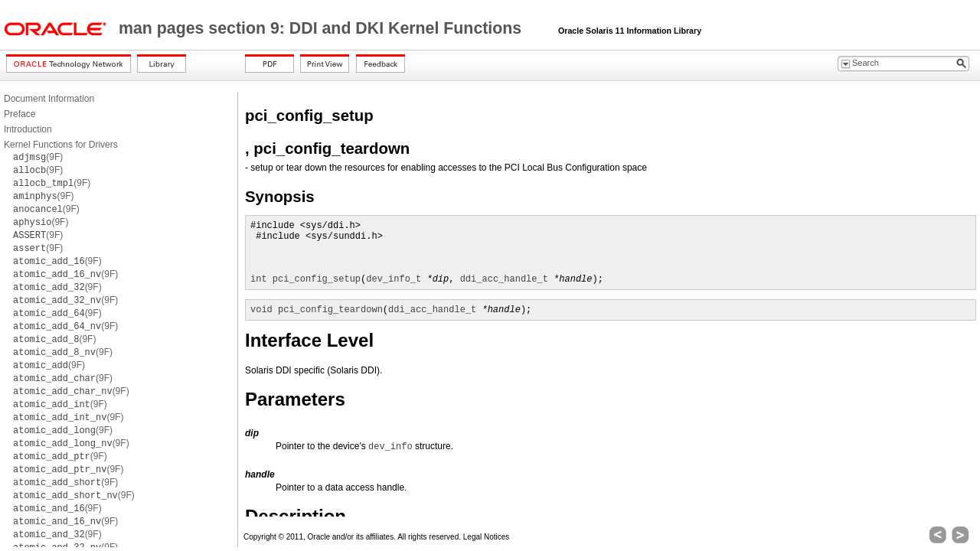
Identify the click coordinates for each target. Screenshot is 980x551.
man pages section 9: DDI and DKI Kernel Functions (322, 28)
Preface (20, 114)
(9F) (38, 157)
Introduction (28, 129)
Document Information (49, 99)
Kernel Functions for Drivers (61, 145)
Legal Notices (487, 537)
